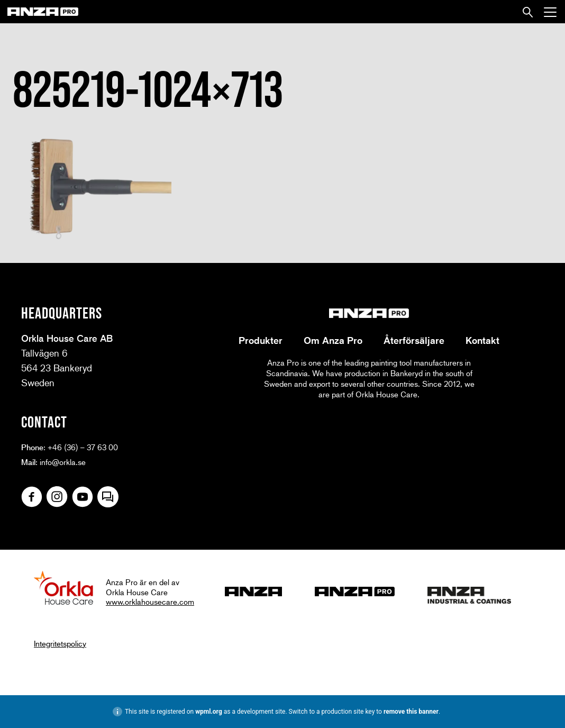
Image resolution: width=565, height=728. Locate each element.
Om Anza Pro (333, 340)
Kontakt (482, 340)
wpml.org (209, 712)
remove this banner (411, 712)
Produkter (261, 340)
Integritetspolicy (60, 643)
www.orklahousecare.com (150, 602)
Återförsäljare (414, 340)
